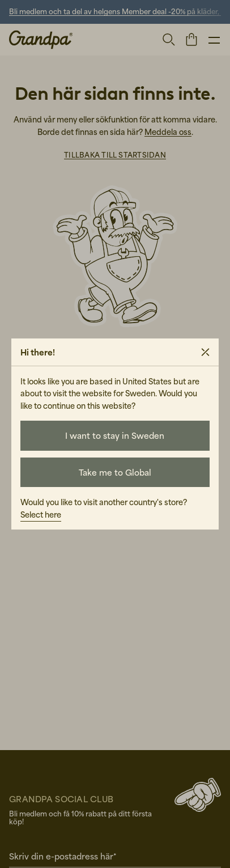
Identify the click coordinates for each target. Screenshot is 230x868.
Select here (41, 515)
